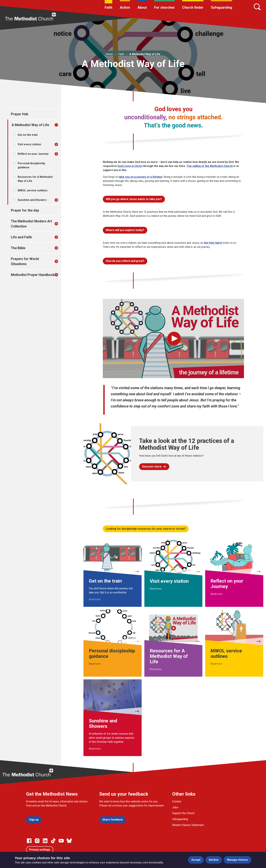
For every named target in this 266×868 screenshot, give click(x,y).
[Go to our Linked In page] (45, 841)
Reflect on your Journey (33, 154)
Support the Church (183, 813)
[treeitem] (60, 125)
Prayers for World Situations (25, 261)
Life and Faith (21, 237)
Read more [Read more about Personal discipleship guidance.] (95, 664)
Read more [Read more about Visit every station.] (156, 589)
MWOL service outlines (33, 190)
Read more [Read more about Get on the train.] (95, 599)
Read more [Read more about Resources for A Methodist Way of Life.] (156, 669)
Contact (177, 801)
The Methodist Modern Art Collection (31, 224)
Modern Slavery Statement (188, 825)
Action (125, 7)
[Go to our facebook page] (29, 841)
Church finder (193, 7)
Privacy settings (40, 850)
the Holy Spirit (213, 243)
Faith (108, 7)
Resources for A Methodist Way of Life (35, 179)
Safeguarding (221, 7)
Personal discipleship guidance (31, 165)
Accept (196, 860)
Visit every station (29, 144)
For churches (164, 7)
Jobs (175, 807)
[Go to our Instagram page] (37, 841)
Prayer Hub (20, 114)
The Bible (18, 248)
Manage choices (237, 860)
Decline (214, 860)
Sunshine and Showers (32, 200)
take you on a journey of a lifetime (141, 177)
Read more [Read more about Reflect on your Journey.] (216, 594)
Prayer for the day (25, 210)
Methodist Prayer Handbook (33, 275)
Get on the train (28, 135)
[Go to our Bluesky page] (69, 841)
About (142, 7)
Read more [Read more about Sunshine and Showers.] (95, 749)
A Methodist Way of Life (145, 54)
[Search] (257, 7)
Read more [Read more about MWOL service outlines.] (216, 664)
